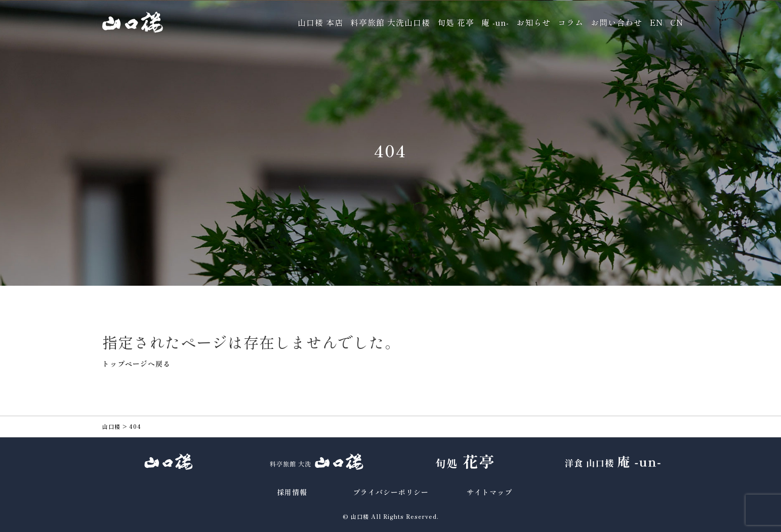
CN (677, 22)
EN (656, 22)
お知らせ (533, 22)
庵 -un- (495, 22)
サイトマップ (489, 492)
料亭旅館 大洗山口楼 (390, 22)
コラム (571, 22)
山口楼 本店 (320, 22)
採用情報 (292, 492)
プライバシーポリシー (391, 492)
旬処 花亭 (456, 22)
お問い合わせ (616, 22)
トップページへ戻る (136, 364)
